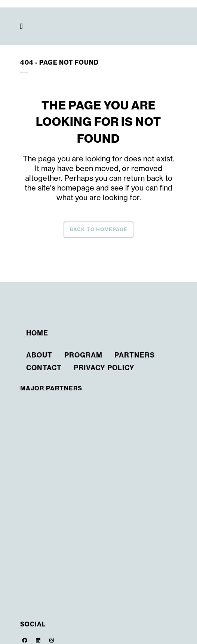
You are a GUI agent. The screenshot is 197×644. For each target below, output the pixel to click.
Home (37, 333)
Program (83, 355)
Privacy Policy (104, 368)
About (39, 355)
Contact (44, 368)
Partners (135, 355)
